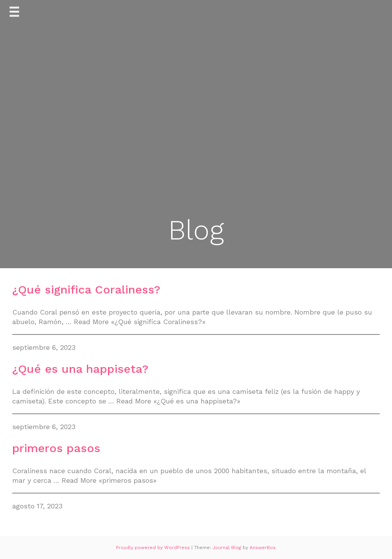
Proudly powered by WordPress (154, 548)
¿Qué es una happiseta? (80, 369)
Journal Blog (228, 548)
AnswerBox (262, 548)
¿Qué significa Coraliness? (86, 289)
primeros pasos (56, 448)
